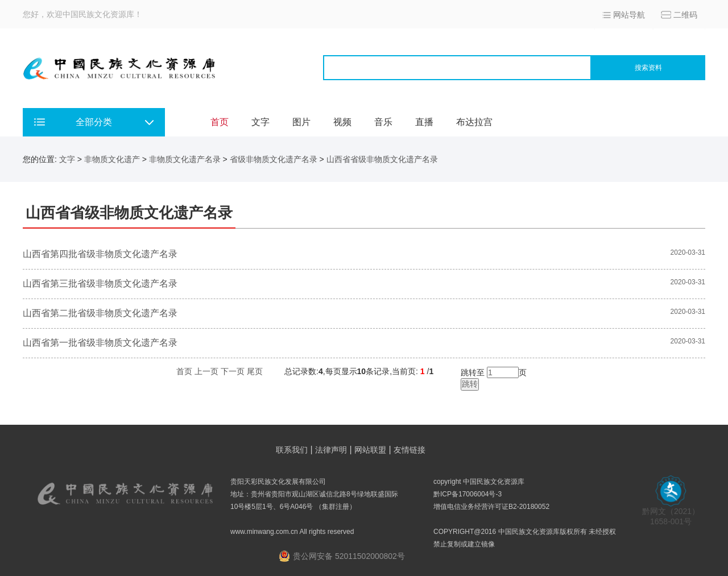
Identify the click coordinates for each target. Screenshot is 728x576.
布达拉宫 (474, 122)
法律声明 (331, 450)
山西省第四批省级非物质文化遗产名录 (100, 254)
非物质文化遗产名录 (185, 159)
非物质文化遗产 (112, 159)
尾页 (255, 371)
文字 (260, 122)
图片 (301, 122)
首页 (220, 122)
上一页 (206, 371)
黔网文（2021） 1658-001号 (671, 513)
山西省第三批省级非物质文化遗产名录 (100, 283)
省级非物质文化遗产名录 (274, 159)
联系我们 (292, 450)
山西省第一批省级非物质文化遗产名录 (100, 343)
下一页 (233, 371)
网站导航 (629, 15)
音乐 (383, 122)
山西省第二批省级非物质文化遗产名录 (100, 313)
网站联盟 (370, 450)
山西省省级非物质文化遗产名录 (382, 159)
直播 (424, 122)
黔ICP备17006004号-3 (468, 494)
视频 (342, 122)
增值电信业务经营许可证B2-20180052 (491, 507)
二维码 (685, 15)
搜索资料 (648, 68)
